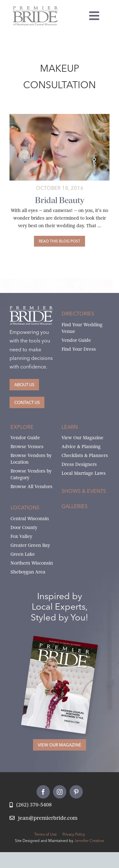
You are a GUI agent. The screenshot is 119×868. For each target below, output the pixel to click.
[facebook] (43, 792)
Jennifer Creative (89, 841)
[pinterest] (76, 792)
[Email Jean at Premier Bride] (43, 818)
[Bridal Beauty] (60, 241)
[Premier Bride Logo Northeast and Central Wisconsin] (35, 9)
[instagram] (60, 792)
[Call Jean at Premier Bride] (31, 805)
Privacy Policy (74, 834)
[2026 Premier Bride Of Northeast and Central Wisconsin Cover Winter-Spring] (65, 643)
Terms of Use (46, 834)
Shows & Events (84, 491)
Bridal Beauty (60, 200)
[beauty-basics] (60, 116)
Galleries (75, 506)
